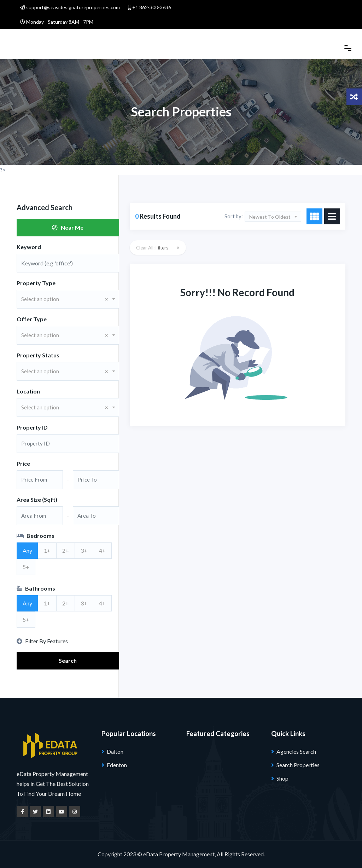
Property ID (32, 427)
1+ (47, 550)
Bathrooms (36, 588)
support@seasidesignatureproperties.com (70, 7)
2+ (66, 550)
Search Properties (298, 765)
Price (23, 463)
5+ (26, 567)
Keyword (29, 247)
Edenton (117, 765)
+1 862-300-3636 (150, 7)
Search (68, 660)
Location (28, 391)
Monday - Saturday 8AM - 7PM (57, 22)
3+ (84, 550)
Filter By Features (42, 641)
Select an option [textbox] (65, 299)
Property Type (36, 283)
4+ (102, 550)
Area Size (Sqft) (37, 499)
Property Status (38, 355)
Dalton (115, 751)
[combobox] (68, 299)
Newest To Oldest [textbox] (270, 217)
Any (27, 550)
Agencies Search (296, 751)
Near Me (68, 227)
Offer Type (32, 319)
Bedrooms (36, 536)
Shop (282, 778)
